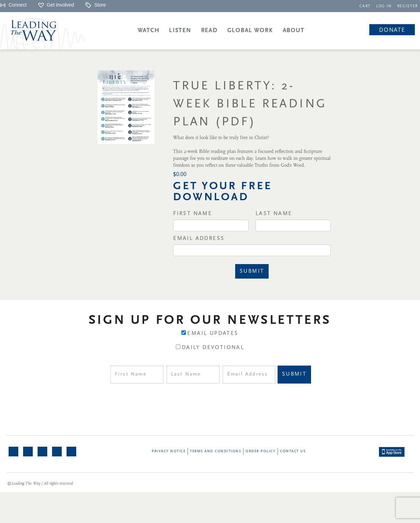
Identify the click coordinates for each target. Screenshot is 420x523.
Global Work (250, 31)
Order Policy (261, 451)
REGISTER (408, 6)
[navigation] (365, 6)
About (294, 31)
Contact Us (293, 451)
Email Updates (213, 333)
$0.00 (180, 174)
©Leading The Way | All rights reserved (40, 484)
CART (365, 6)
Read (209, 31)
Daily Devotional (213, 348)
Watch (149, 31)
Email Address (199, 239)
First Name (193, 214)
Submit (252, 271)
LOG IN (384, 6)
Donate (392, 30)
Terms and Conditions (216, 451)
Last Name (274, 214)
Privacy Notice (169, 451)
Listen (180, 31)
